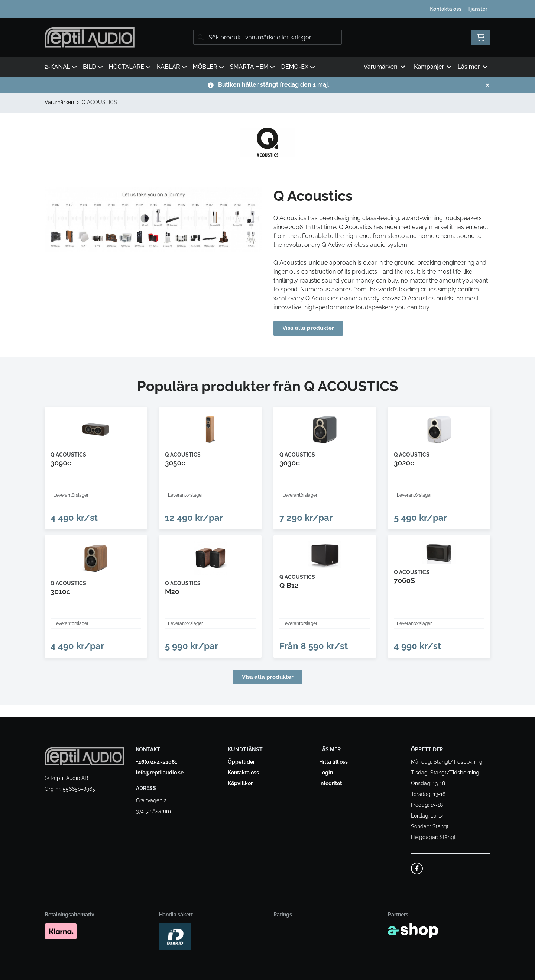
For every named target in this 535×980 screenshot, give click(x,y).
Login (326, 773)
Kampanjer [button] (433, 67)
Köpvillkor (240, 783)
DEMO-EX (298, 67)
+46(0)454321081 (157, 762)
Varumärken (59, 102)
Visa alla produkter (309, 328)
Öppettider (241, 762)
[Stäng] (487, 85)
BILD (93, 67)
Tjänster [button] (477, 9)
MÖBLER (208, 67)
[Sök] (267, 37)
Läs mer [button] (473, 67)
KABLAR (172, 67)
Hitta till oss (333, 762)
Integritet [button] (330, 783)
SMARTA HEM (253, 67)
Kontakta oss (446, 9)
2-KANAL (61, 67)
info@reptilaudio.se (160, 773)
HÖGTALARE (130, 67)
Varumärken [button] (384, 67)
